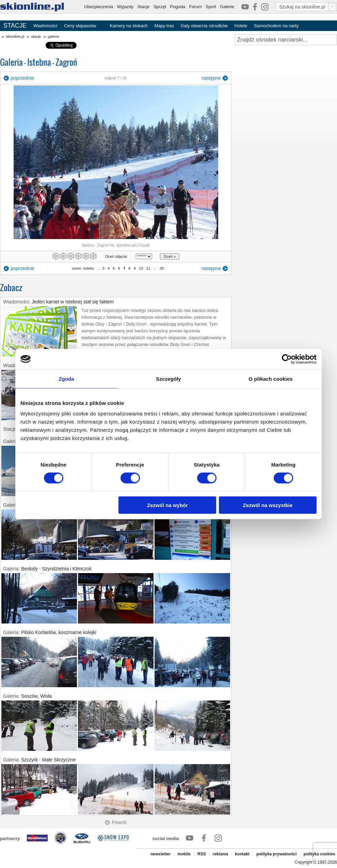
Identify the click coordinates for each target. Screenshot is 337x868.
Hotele (241, 26)
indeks (89, 268)
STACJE (15, 26)
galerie (53, 36)
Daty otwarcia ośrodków (204, 26)
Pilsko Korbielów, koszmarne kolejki (59, 632)
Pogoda (178, 7)
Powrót (119, 822)
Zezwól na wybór (167, 505)
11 (148, 268)
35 (162, 268)
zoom (76, 268)
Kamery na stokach (129, 26)
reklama (220, 854)
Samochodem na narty (276, 26)
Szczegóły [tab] (168, 378)
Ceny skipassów (80, 26)
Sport (211, 7)
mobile (184, 854)
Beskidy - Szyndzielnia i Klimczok (56, 569)
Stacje (143, 7)
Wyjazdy (125, 7)
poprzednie (22, 78)
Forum (195, 7)
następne (211, 78)
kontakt (242, 854)
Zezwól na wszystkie (268, 505)
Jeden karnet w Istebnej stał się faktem (73, 302)
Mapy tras (164, 26)
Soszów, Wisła (36, 696)
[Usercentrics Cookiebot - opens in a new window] (287, 359)
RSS (202, 854)
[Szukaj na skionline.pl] (333, 7)
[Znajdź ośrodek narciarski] (286, 40)
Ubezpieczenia (99, 7)
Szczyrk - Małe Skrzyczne (48, 760)
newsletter (161, 854)
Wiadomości (45, 26)
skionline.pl (15, 36)
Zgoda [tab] (66, 378)
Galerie (227, 7)
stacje (36, 36)
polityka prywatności (277, 854)
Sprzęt (160, 7)
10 (141, 268)
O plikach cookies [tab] (270, 378)
